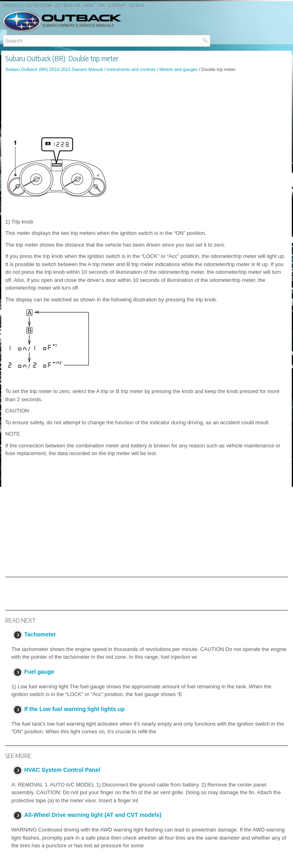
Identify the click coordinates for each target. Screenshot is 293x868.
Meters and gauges (179, 69)
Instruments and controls (131, 69)
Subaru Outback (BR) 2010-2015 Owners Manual (54, 69)
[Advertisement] (146, 101)
